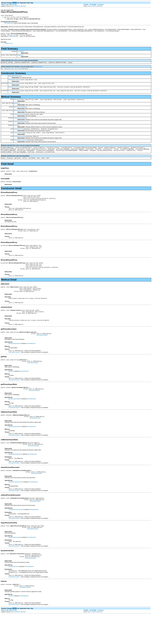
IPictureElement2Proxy (14, 78)
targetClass (20, 56)
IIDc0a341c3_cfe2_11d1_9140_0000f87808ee (16, 70)
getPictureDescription (19, 115)
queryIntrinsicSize (18, 135)
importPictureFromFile (20, 119)
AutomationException (42, 354)
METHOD (23, 6)
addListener (17, 103)
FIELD (13, 6)
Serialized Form (9, 45)
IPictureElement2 (9, 23)
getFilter (16, 107)
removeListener (18, 139)
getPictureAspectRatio (20, 111)
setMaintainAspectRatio (20, 143)
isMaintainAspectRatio (20, 123)
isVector (16, 131)
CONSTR (18, 6)
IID (2, 70)
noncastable (21, 53)
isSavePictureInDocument (21, 127)
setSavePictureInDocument (21, 147)
